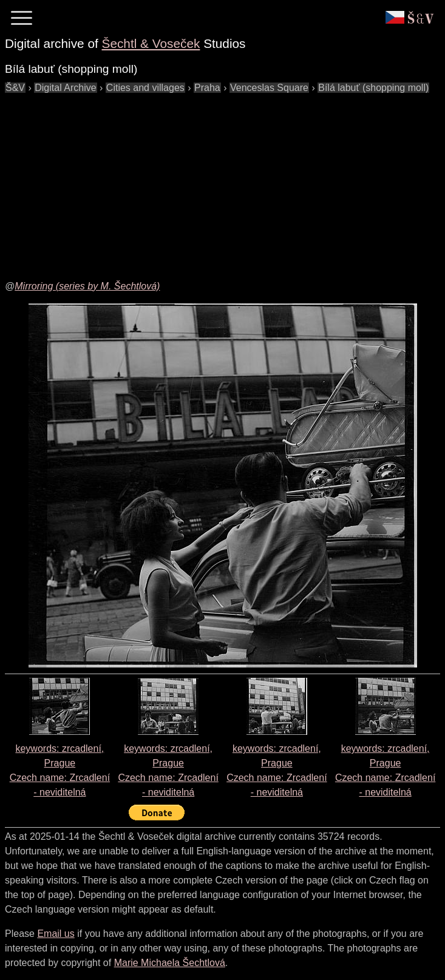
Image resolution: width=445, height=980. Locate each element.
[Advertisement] (225, 180)
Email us (56, 934)
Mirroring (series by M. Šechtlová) (87, 286)
